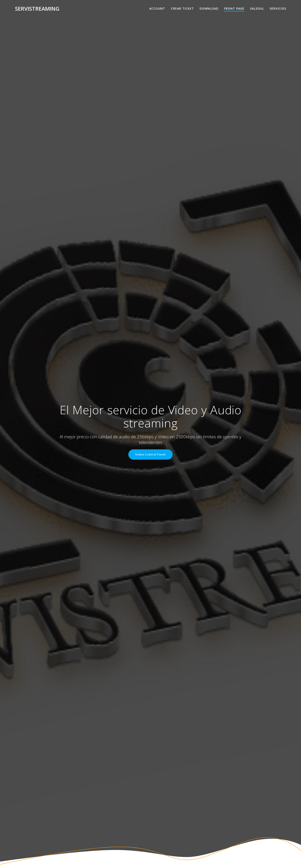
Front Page (234, 8)
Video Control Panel (151, 454)
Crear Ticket (182, 8)
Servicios (278, 8)
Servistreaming (37, 9)
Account (157, 8)
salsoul (257, 8)
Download (209, 8)
